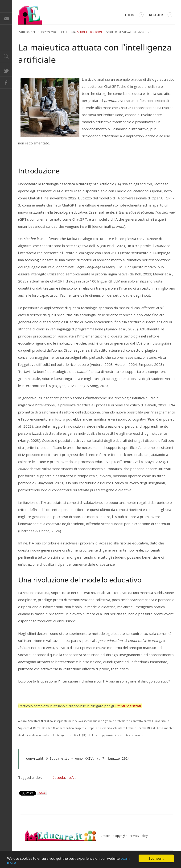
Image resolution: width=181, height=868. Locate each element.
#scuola (59, 777)
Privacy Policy (139, 836)
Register (161, 15)
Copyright (120, 836)
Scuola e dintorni (90, 32)
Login (134, 15)
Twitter (6, 70)
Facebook (6, 83)
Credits (105, 836)
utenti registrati (128, 706)
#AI (72, 777)
